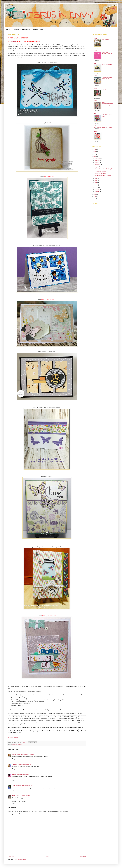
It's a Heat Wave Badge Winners (103, 176)
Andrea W (15, 764)
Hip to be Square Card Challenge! (103, 169)
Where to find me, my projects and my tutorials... (107, 79)
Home (8, 29)
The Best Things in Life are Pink (51, 245)
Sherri (95, 88)
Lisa (95, 63)
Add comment (12, 807)
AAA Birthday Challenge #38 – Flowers (103, 127)
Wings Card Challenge (17, 745)
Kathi (14, 796)
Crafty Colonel (49, 123)
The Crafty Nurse (49, 176)
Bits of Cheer (49, 476)
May (96, 183)
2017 (95, 154)
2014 (95, 196)
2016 (95, 156)
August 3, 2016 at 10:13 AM (26, 786)
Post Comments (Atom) (20, 860)
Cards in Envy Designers (22, 29)
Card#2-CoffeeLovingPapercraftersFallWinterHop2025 (107, 104)
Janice (14, 774)
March (97, 187)
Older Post (83, 857)
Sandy (95, 76)
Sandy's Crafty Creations (53, 407)
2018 (95, 152)
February (97, 189)
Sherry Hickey (16, 754)
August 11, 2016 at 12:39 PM (23, 796)
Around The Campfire (107, 65)
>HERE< (13, 41)
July (96, 178)
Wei (95, 126)
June (96, 180)
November (98, 160)
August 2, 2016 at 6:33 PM (25, 764)
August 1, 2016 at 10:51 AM (27, 754)
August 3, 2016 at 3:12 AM (23, 774)
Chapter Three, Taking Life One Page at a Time (50, 547)
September (98, 165)
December (98, 158)
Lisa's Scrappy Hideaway (48, 299)
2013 (95, 199)
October (97, 163)
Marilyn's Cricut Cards (49, 351)
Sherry (96, 101)
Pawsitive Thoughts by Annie (49, 62)
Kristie (95, 51)
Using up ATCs (105, 40)
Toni (95, 113)
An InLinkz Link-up (13, 738)
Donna (95, 38)
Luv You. (104, 133)
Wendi (95, 131)
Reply (14, 759)
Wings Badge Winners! (100, 171)
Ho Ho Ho (104, 90)
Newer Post (11, 857)
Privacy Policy (38, 29)
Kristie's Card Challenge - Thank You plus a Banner (107, 54)
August (97, 167)
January (97, 191)
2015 (95, 194)
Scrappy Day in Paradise (49, 616)
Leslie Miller (15, 786)
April (96, 185)
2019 (95, 150)
